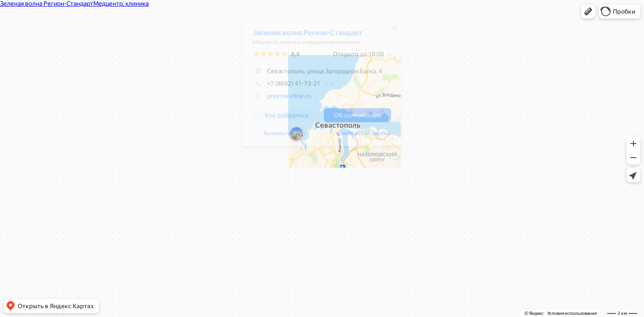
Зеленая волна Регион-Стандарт (303, 36)
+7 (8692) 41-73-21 (282, 87)
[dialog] (318, 86)
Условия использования (572, 313)
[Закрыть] (390, 31)
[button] (588, 11)
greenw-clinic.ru (285, 99)
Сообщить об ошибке (275, 136)
